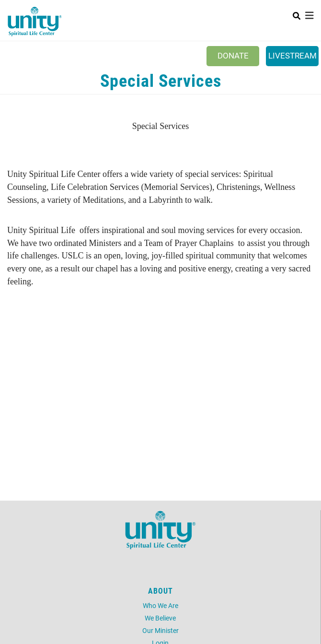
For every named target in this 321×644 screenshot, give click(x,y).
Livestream (292, 55)
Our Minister (160, 630)
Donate (233, 55)
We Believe (160, 618)
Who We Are (160, 605)
